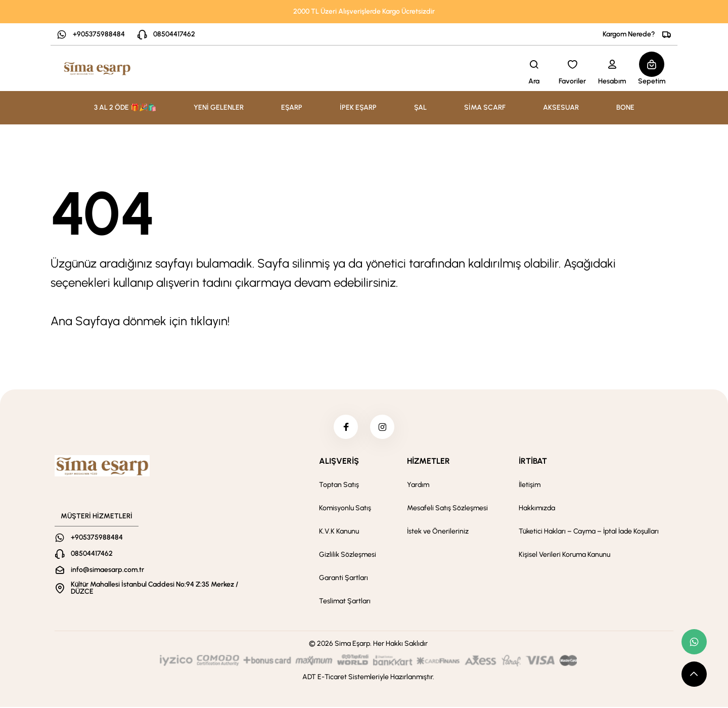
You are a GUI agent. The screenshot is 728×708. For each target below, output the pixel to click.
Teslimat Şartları (345, 602)
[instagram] (383, 427)
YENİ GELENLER (219, 107)
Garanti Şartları (344, 579)
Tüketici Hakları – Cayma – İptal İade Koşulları (589, 532)
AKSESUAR (561, 107)
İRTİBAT (533, 462)
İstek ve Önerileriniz (438, 532)
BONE (625, 107)
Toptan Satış (339, 486)
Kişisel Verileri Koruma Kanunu (564, 556)
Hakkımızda (537, 509)
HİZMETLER (428, 462)
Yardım (418, 486)
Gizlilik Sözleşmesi (348, 556)
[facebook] (345, 427)
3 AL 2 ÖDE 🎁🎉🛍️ (125, 107)
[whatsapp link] (694, 642)
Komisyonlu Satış (345, 509)
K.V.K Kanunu (339, 532)
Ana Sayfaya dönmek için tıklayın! (140, 321)
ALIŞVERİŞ (339, 462)
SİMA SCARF (485, 107)
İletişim (530, 486)
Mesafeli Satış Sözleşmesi (447, 509)
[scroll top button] (694, 674)
